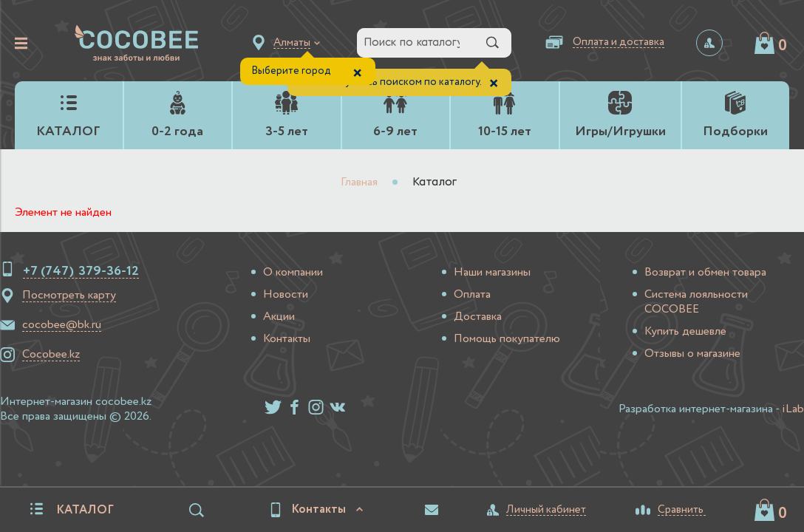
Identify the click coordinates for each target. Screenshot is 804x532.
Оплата (472, 295)
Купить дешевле (685, 332)
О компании (293, 273)
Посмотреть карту (69, 296)
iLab (793, 409)
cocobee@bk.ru (62, 325)
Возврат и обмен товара (705, 273)
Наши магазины (492, 273)
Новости (286, 295)
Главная (359, 183)
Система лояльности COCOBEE (696, 302)
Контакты (287, 339)
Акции (279, 317)
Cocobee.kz (51, 355)
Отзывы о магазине (692, 354)
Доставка (478, 317)
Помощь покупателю (507, 339)
